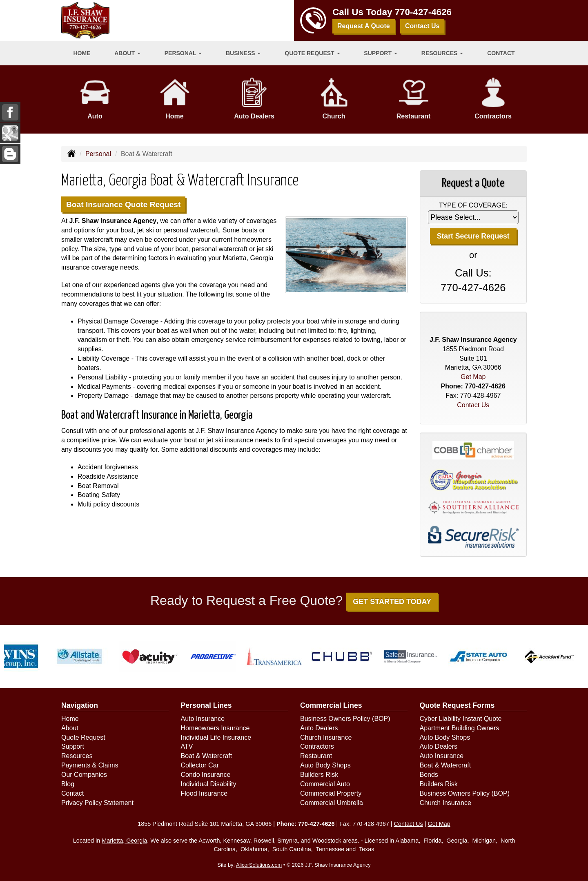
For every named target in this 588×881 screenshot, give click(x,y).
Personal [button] (183, 53)
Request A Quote (364, 26)
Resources (77, 756)
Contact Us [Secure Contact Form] (473, 405)
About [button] (127, 53)
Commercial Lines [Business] (331, 705)
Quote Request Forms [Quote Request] (457, 705)
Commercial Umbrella (332, 803)
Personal (98, 154)
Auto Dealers (319, 728)
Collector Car (200, 765)
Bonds (429, 775)
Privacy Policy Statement (97, 803)
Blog (68, 784)
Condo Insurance (206, 775)
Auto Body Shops (325, 765)
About (70, 728)
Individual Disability (209, 784)
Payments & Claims (90, 765)
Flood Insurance (204, 793)
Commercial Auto (325, 784)
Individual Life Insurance (216, 737)
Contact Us (422, 26)
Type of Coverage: (473, 205)
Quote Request (83, 737)
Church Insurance (326, 737)
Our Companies (84, 775)
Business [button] (243, 53)
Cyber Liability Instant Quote (461, 719)
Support (73, 746)
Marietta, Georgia (124, 841)
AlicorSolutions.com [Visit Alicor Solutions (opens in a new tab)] (259, 865)
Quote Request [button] (312, 53)
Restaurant (316, 756)
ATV (187, 746)
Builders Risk (319, 775)
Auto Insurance (203, 719)
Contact (501, 53)
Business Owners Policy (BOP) (345, 719)
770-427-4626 (423, 12)
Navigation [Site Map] (80, 705)
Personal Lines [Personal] (206, 705)
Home (82, 53)
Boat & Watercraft (207, 756)
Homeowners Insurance (215, 728)
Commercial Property (331, 793)
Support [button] (381, 53)
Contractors (317, 746)
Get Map (473, 377)
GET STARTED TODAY (392, 602)
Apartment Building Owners (460, 728)
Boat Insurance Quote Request (123, 204)
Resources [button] (442, 53)
